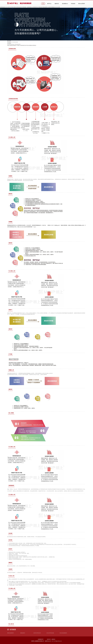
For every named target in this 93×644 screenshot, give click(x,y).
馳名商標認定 (33, 45)
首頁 (43, 4)
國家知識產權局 (10, 633)
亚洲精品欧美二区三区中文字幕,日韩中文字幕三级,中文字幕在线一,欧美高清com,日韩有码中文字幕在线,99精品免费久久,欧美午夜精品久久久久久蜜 (30, 7)
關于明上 (49, 4)
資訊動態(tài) (65, 4)
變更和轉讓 (13, 45)
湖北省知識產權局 (63, 633)
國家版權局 (23, 633)
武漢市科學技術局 (37, 633)
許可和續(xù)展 (19, 45)
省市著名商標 (28, 45)
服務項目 (57, 4)
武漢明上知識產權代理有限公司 (38, 641)
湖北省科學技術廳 (50, 633)
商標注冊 (9, 45)
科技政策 (73, 4)
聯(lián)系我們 (82, 4)
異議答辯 (23, 45)
